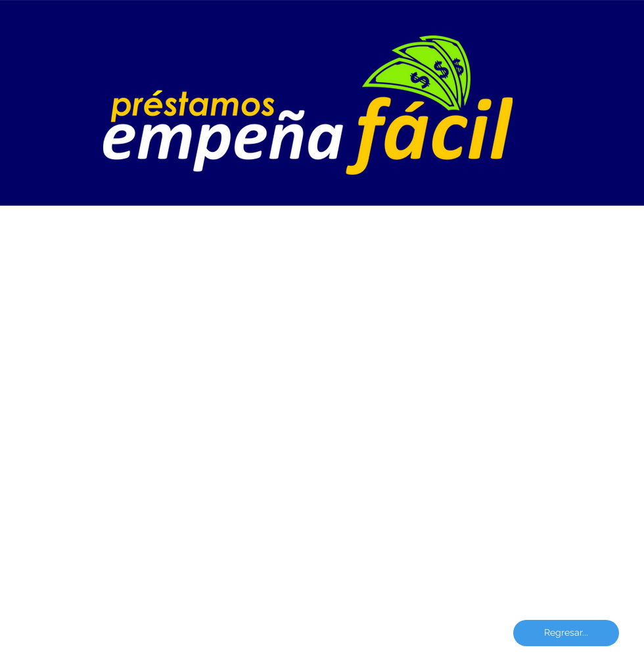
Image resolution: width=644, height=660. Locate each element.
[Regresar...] (566, 633)
